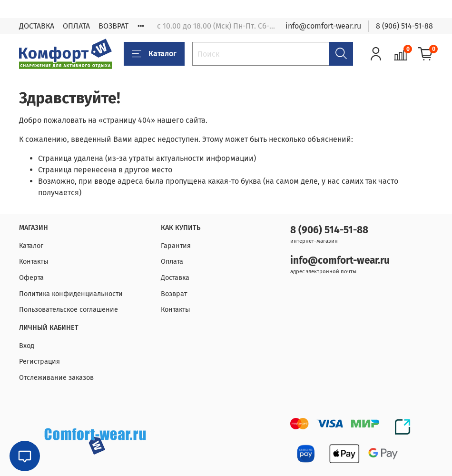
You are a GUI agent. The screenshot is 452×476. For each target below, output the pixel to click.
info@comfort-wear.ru (323, 26)
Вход (27, 346)
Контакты (34, 262)
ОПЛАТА (76, 26)
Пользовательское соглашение (69, 310)
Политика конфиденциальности (71, 294)
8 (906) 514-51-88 (404, 26)
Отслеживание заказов (56, 378)
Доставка (175, 278)
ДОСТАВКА (37, 26)
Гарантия (176, 246)
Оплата (172, 262)
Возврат (174, 294)
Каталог (154, 54)
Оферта (31, 278)
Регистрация (39, 362)
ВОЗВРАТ (113, 26)
